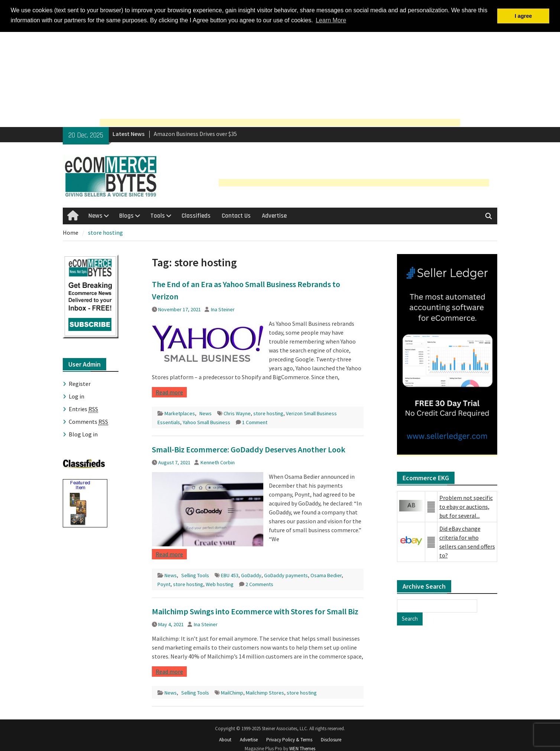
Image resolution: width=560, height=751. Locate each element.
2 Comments (259, 584)
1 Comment (255, 422)
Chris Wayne (237, 413)
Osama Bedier (326, 575)
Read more (169, 392)
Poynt (164, 584)
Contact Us (236, 215)
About (225, 739)
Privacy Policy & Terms (289, 739)
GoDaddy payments (286, 575)
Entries (83, 409)
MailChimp (232, 692)
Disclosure (331, 739)
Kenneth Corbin (218, 462)
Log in (76, 396)
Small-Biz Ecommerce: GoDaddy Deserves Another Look (249, 449)
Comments (88, 421)
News (95, 215)
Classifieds (196, 215)
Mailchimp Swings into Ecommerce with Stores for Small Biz (255, 611)
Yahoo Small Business (206, 422)
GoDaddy (251, 575)
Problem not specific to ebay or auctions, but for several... (466, 506)
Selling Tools (195, 575)
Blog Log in (83, 434)
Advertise (274, 215)
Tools (158, 215)
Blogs (126, 215)
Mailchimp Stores (265, 692)
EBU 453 (230, 575)
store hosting (268, 413)
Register (80, 383)
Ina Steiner (223, 309)
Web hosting (220, 584)
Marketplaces (180, 413)
